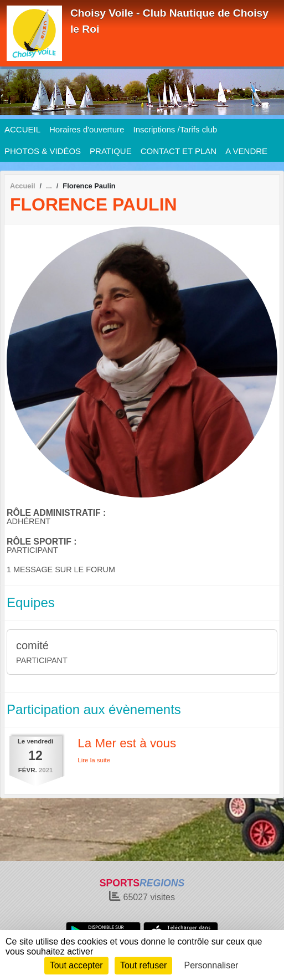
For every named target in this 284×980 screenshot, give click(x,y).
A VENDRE (246, 151)
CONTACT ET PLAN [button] (179, 151)
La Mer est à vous (127, 743)
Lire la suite (94, 760)
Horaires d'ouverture (87, 129)
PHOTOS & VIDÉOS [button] (43, 151)
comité (32, 645)
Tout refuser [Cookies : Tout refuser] (143, 965)
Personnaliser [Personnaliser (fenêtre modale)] (211, 965)
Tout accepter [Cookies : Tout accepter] (76, 965)
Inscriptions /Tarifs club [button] (175, 129)
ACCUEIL (22, 129)
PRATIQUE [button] (111, 151)
